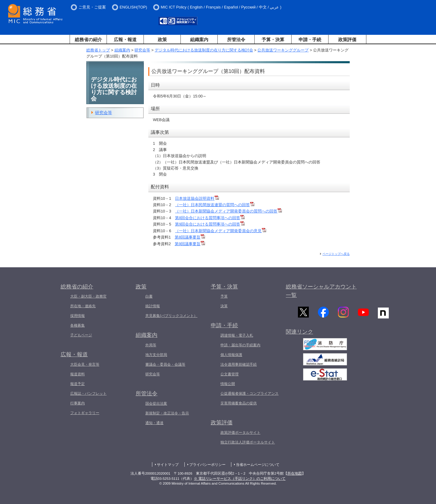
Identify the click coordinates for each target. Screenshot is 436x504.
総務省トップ (98, 50)
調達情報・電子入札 (237, 335)
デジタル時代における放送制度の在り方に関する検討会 (204, 50)
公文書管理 (230, 374)
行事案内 (78, 403)
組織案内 (199, 40)
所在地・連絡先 (83, 306)
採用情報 (78, 316)
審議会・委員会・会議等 (165, 364)
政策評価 (347, 40)
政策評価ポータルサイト (240, 433)
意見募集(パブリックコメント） (171, 316)
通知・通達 (154, 423)
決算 (224, 306)
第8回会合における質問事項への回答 (210, 218)
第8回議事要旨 (190, 237)
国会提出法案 (156, 404)
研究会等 (142, 50)
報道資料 (78, 374)
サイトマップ (168, 465)
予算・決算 (273, 40)
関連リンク (299, 334)
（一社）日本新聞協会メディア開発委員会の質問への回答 (228, 211)
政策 (162, 40)
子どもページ (81, 335)
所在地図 (295, 473)
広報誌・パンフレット (88, 394)
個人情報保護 (231, 355)
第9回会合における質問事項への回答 (210, 224)
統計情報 (153, 306)
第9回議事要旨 (190, 244)
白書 (149, 296)
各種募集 (78, 325)
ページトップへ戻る (336, 254)
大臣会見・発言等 (85, 364)
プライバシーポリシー (207, 465)
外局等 (151, 345)
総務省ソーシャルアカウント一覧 (321, 291)
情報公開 (228, 384)
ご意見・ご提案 (92, 7)
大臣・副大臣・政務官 (88, 296)
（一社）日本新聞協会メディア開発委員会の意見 (221, 231)
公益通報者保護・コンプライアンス (249, 394)
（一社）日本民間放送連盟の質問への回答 (215, 205)
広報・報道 (125, 40)
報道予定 (78, 384)
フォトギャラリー (85, 413)
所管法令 (236, 40)
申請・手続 (310, 40)
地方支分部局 (156, 355)
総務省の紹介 (88, 40)
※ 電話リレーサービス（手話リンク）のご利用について (240, 479)
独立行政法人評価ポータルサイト (248, 442)
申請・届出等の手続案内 (240, 345)
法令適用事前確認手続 (239, 364)
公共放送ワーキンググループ (283, 50)
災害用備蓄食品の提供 (239, 403)
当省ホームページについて (258, 465)
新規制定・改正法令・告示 (167, 413)
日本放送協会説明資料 (197, 198)
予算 (224, 296)
